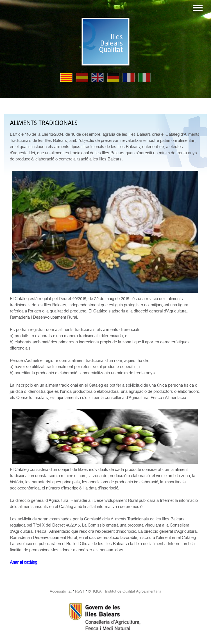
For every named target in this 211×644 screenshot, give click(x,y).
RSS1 (80, 591)
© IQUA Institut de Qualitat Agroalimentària (125, 591)
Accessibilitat (61, 591)
